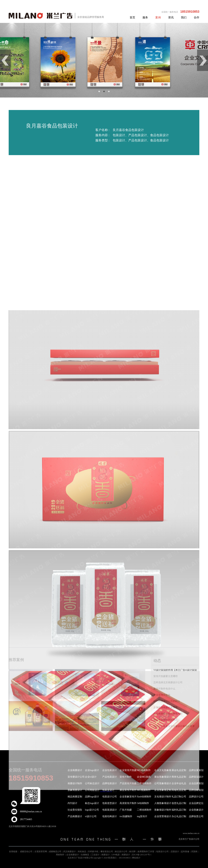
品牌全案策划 (196, 770)
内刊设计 (72, 803)
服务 (145, 17)
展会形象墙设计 (163, 777)
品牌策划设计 (196, 777)
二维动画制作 (144, 810)
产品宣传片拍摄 (128, 783)
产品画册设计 (75, 816)
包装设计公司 (110, 797)
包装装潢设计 (110, 810)
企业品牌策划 (196, 783)
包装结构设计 (110, 816)
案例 (158, 17)
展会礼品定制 (179, 770)
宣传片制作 (126, 777)
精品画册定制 (75, 797)
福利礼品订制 (179, 810)
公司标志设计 (92, 783)
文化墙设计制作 (163, 797)
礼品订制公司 (179, 797)
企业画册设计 (75, 770)
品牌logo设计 (92, 797)
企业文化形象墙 (163, 770)
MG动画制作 (144, 770)
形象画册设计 (75, 790)
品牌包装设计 (110, 783)
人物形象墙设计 (163, 803)
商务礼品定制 (179, 777)
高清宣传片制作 (128, 803)
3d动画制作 (143, 803)
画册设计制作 (75, 783)
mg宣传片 (142, 816)
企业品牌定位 (196, 803)
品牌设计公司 (196, 797)
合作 (197, 17)
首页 (132, 17)
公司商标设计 (92, 790)
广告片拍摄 (126, 810)
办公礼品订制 (179, 816)
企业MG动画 (144, 777)
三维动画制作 (144, 783)
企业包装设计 (110, 770)
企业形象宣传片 (128, 797)
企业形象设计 (196, 810)
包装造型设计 (110, 803)
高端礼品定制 (179, 790)
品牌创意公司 (196, 816)
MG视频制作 (144, 790)
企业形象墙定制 (163, 790)
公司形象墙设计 (163, 783)
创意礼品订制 (179, 803)
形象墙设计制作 (163, 810)
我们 (184, 17)
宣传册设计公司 (76, 777)
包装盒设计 (108, 790)
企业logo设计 (92, 770)
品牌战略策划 (196, 790)
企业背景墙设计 (163, 816)
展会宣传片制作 (128, 790)
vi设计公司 (91, 816)
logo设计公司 (92, 810)
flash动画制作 (144, 797)
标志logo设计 (92, 803)
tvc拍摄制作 (126, 816)
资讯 (171, 17)
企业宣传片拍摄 (128, 770)
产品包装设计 (110, 777)
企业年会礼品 (179, 783)
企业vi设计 (91, 777)
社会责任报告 (75, 810)
